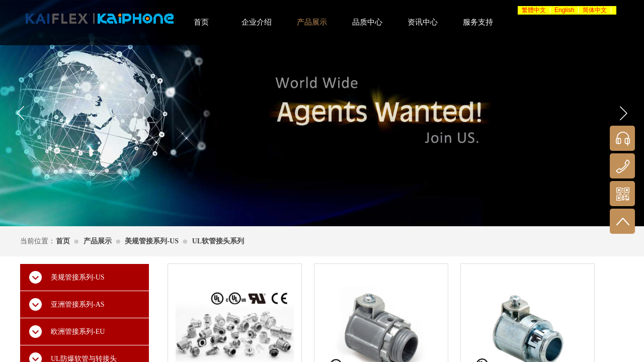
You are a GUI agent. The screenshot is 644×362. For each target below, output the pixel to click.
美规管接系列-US (152, 241)
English (564, 10)
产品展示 (98, 241)
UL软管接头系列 (218, 241)
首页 (63, 241)
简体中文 (595, 10)
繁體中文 (534, 10)
